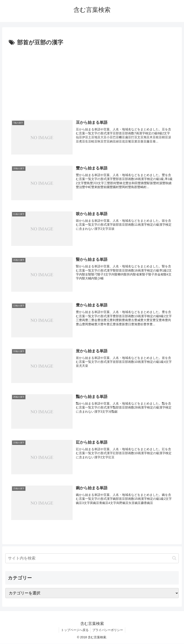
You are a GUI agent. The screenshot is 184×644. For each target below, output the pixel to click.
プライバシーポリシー (108, 630)
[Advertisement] (92, 81)
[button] (174, 558)
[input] (92, 559)
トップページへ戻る (74, 630)
